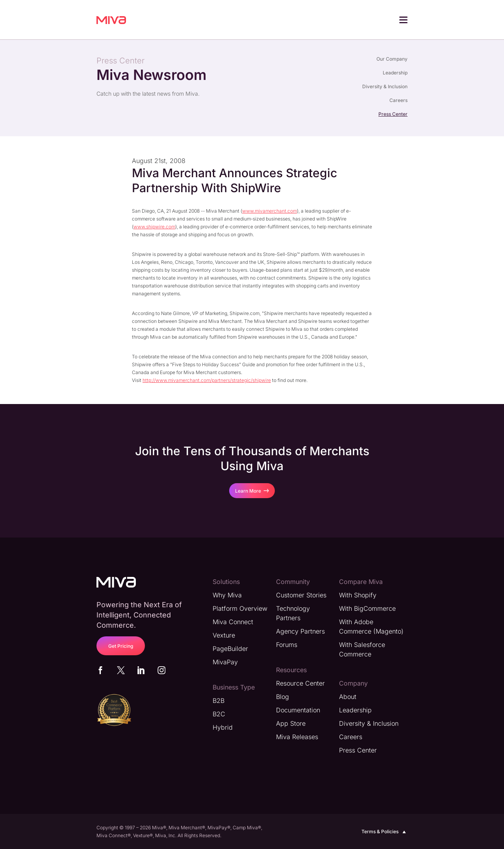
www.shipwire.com (154, 226)
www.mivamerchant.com (270, 210)
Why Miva (227, 595)
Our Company (392, 59)
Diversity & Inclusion (385, 86)
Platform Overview (240, 608)
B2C (219, 714)
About (348, 696)
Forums (287, 644)
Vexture (224, 635)
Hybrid (223, 727)
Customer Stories (301, 595)
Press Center (393, 114)
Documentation (298, 710)
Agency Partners (300, 631)
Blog (283, 696)
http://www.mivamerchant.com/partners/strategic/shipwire (207, 380)
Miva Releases (297, 736)
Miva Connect (233, 621)
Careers (398, 100)
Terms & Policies (384, 831)
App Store (291, 723)
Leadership (395, 73)
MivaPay (225, 662)
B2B (219, 700)
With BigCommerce (367, 608)
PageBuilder (230, 648)
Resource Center (300, 683)
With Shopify (358, 595)
